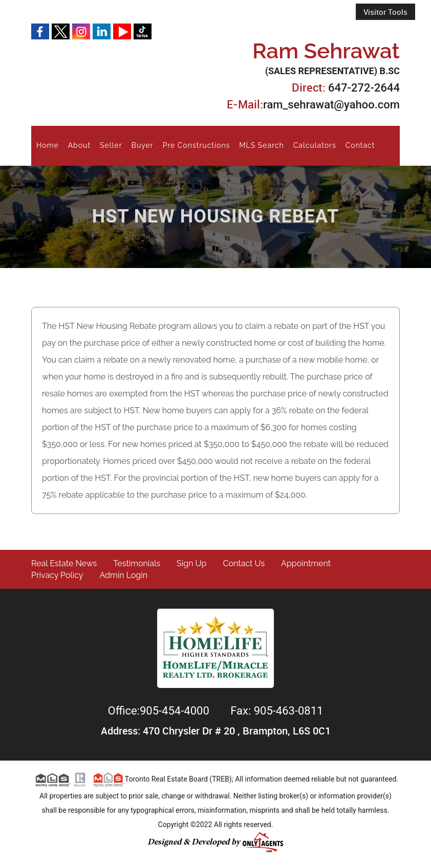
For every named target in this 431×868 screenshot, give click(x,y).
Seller (111, 145)
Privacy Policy (57, 575)
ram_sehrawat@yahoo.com (331, 105)
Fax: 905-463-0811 (277, 711)
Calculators (315, 145)
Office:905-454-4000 (160, 711)
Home (48, 145)
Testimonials (137, 563)
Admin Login (124, 575)
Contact (360, 145)
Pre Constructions (197, 145)
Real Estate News (64, 563)
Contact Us (244, 563)
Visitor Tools (385, 12)
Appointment (306, 563)
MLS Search (261, 145)
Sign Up (191, 563)
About (79, 145)
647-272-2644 (364, 88)
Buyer (143, 145)
